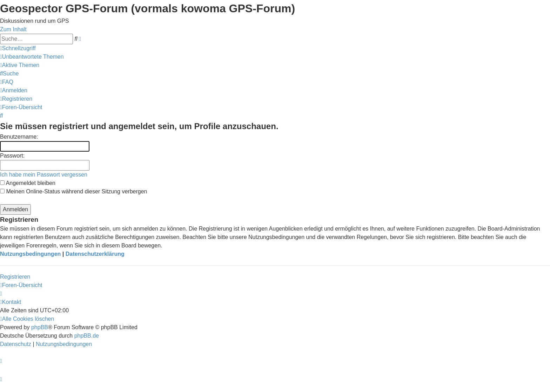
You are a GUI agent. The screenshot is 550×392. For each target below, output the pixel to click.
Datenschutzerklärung (95, 254)
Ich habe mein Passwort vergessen (44, 175)
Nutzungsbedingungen (30, 254)
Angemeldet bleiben (28, 183)
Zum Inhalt (13, 29)
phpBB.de (87, 336)
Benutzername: (19, 137)
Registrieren (15, 277)
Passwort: (12, 156)
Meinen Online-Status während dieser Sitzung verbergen (73, 191)
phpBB (40, 327)
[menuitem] (32, 57)
